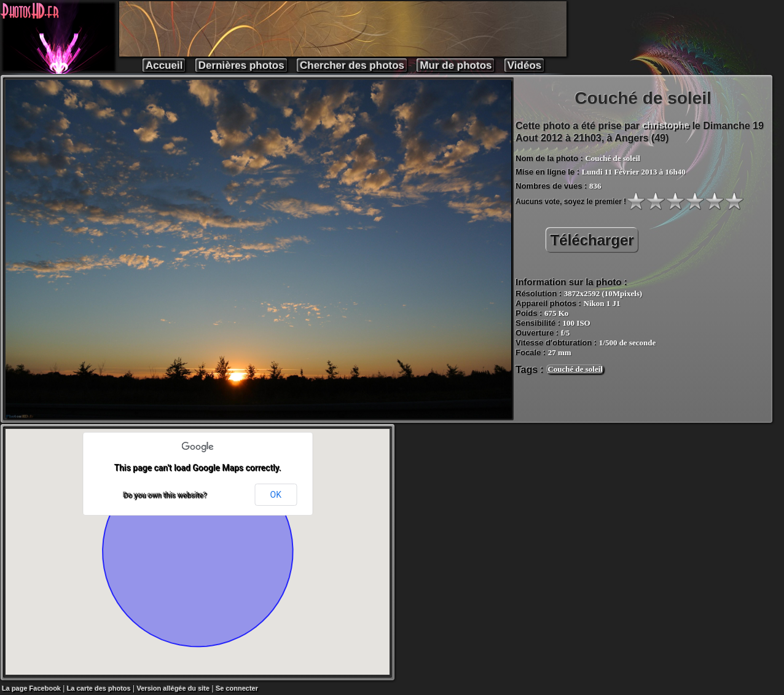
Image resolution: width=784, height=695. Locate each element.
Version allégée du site (174, 688)
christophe (666, 125)
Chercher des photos (352, 65)
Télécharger (592, 240)
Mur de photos (456, 65)
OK (276, 495)
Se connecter (237, 688)
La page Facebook (31, 688)
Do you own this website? (164, 495)
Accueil (164, 65)
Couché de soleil (575, 369)
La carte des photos (99, 688)
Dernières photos (241, 65)
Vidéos (524, 65)
